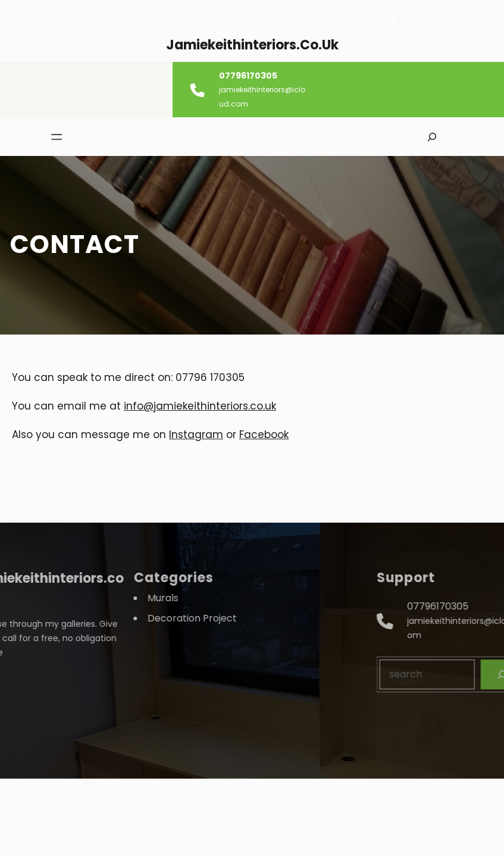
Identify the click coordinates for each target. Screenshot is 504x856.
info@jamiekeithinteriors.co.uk (200, 406)
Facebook (264, 435)
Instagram (196, 435)
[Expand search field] (432, 137)
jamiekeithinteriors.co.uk (252, 45)
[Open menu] (51, 137)
